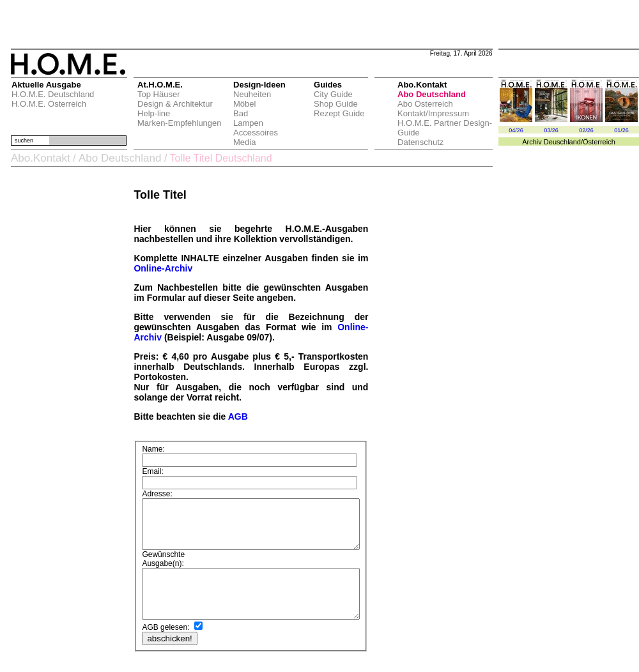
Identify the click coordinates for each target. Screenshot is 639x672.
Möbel (243, 104)
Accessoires (254, 133)
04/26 (516, 130)
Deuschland (562, 142)
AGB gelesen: (163, 629)
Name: (150, 452)
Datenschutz (419, 142)
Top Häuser (157, 94)
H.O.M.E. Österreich (47, 104)
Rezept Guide (337, 113)
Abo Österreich (423, 104)
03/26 (551, 130)
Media (243, 142)
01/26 (621, 130)
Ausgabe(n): (160, 555)
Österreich (599, 142)
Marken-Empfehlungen (178, 123)
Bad (239, 113)
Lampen (246, 123)
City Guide (331, 94)
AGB (235, 416)
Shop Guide (334, 104)
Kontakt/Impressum (431, 113)
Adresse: (154, 476)
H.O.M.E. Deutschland (51, 94)
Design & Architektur (173, 104)
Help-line (152, 113)
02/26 (586, 130)
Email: (150, 465)
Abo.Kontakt (39, 158)
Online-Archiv (160, 268)
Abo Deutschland (430, 94)
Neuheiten (250, 94)
